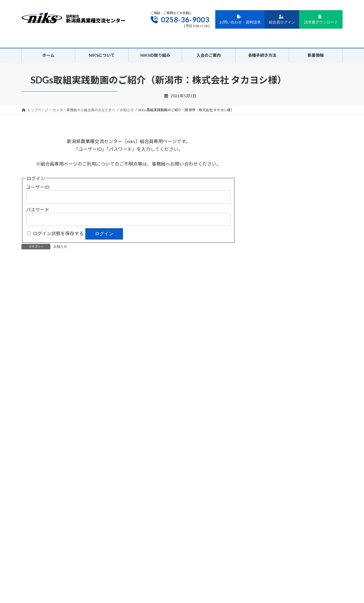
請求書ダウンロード (321, 20)
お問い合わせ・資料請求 (240, 20)
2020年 (264, 376)
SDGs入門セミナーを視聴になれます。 (80, 272)
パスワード (38, 210)
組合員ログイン (282, 20)
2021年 (264, 364)
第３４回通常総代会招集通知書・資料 (173, 272)
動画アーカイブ (272, 286)
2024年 (264, 329)
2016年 (264, 423)
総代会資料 (268, 243)
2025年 (264, 317)
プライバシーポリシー (154, 568)
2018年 (264, 400)
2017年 (264, 411)
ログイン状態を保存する (58, 233)
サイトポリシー (193, 568)
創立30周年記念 (272, 232)
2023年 (264, 341)
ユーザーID (38, 187)
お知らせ (60, 247)
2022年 (264, 353)
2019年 (264, 388)
